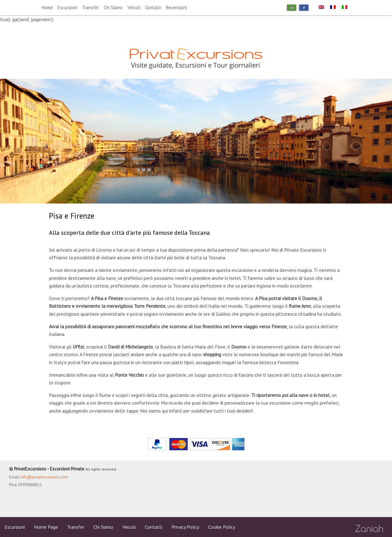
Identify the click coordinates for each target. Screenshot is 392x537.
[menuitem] (321, 7)
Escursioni (67, 8)
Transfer (90, 8)
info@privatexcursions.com (44, 477)
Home (47, 8)
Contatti (153, 8)
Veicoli (134, 8)
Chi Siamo (113, 8)
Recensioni (176, 8)
